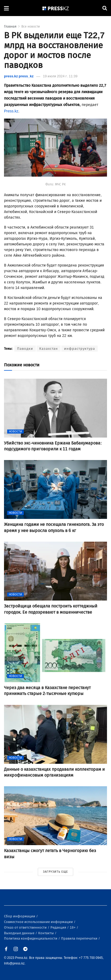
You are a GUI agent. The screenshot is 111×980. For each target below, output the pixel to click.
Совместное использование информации (39, 922)
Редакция (59, 927)
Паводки (25, 349)
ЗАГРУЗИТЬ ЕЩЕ (55, 872)
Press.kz (11, 111)
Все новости (31, 26)
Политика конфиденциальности (31, 938)
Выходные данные (20, 933)
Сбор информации (20, 916)
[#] (56, 8)
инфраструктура (80, 349)
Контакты (46, 933)
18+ (73, 927)
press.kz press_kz (19, 76)
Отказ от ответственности (26, 927)
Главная (10, 26)
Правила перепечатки (80, 938)
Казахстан (49, 349)
